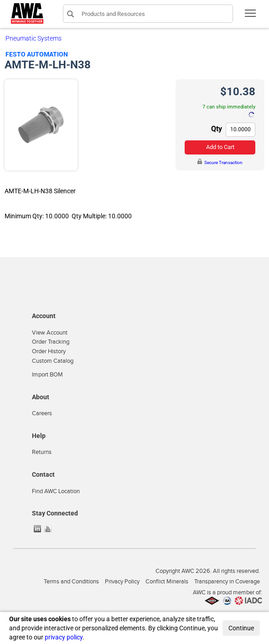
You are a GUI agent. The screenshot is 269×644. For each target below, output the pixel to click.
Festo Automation (37, 54)
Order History (49, 351)
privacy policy (64, 637)
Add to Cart (220, 147)
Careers (42, 413)
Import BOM (47, 375)
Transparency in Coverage (227, 582)
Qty (217, 129)
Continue (241, 628)
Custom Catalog (53, 361)
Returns (42, 452)
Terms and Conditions (71, 582)
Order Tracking (51, 342)
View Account (50, 333)
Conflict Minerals (167, 582)
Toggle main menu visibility (251, 16)
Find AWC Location (56, 491)
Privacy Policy (122, 582)
